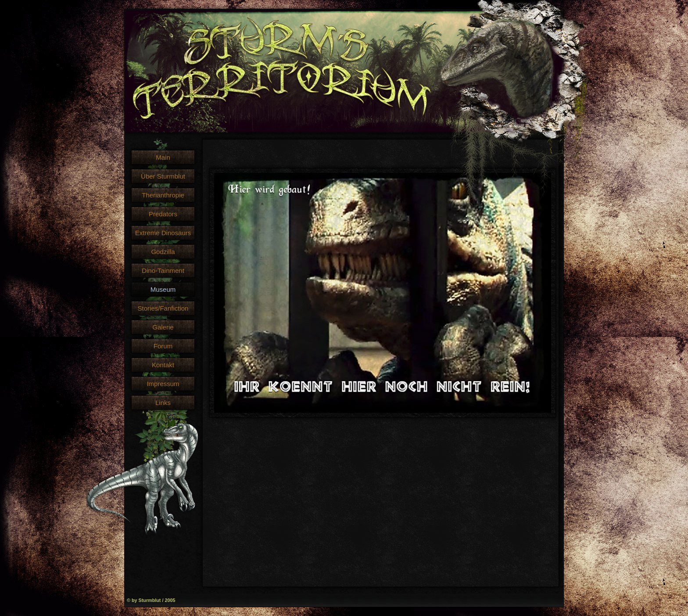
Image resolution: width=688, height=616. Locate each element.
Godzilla (163, 252)
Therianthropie (163, 195)
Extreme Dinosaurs (163, 233)
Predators (163, 214)
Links (163, 403)
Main (163, 157)
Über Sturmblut (163, 176)
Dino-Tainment (163, 270)
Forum (163, 346)
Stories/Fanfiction (163, 308)
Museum (163, 289)
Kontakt (163, 365)
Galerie (163, 327)
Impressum (163, 384)
